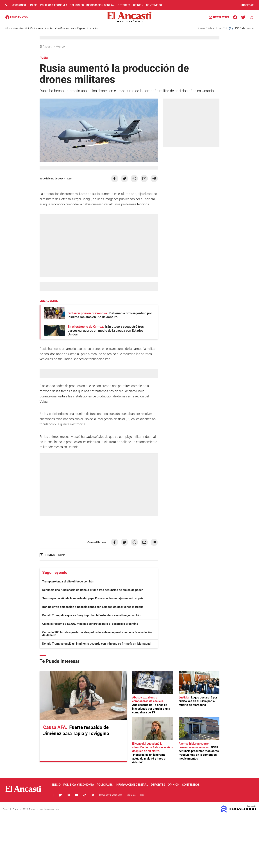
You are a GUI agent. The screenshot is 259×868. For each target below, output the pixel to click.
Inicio (34, 5)
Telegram (93, 795)
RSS (142, 795)
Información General (101, 5)
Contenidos (154, 5)
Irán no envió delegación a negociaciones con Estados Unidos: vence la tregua (93, 607)
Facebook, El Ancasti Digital (53, 795)
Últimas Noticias (14, 28)
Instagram (68, 795)
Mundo (61, 47)
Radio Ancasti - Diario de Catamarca (17, 17)
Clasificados (62, 28)
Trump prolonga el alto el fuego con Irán (68, 581)
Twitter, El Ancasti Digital (60, 795)
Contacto (92, 28)
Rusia (62, 555)
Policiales (77, 5)
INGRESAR (247, 5)
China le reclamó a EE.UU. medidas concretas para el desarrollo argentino (90, 624)
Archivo (49, 28)
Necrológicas (78, 28)
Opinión (138, 5)
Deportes (124, 5)
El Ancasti (46, 47)
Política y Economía (54, 5)
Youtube (76, 795)
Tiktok (85, 795)
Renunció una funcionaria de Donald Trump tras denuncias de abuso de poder (93, 590)
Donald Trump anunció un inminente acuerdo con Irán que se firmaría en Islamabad (96, 644)
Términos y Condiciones (111, 795)
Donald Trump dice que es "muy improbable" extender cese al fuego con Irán (92, 615)
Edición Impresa (34, 28)
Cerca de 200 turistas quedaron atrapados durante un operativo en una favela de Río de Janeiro (97, 634)
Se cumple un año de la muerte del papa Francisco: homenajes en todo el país (93, 598)
